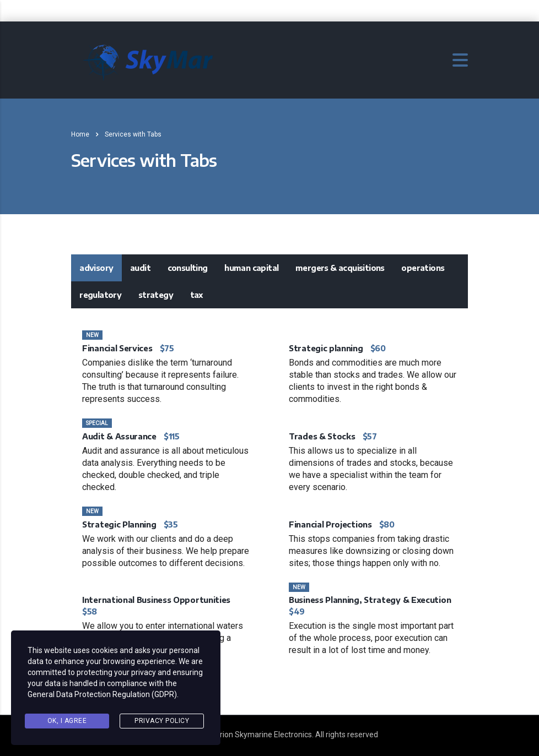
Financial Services (117, 348)
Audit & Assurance (119, 436)
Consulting (188, 268)
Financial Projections (330, 524)
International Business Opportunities (156, 600)
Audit (140, 268)
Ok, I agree (67, 721)
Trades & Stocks (322, 436)
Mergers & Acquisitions (340, 268)
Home (80, 134)
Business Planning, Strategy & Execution (370, 600)
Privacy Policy (162, 721)
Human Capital (251, 268)
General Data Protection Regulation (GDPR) (102, 694)
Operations (423, 268)
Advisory (96, 268)
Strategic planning (326, 348)
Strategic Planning (119, 524)
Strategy (156, 295)
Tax (196, 295)
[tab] (96, 268)
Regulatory (100, 295)
